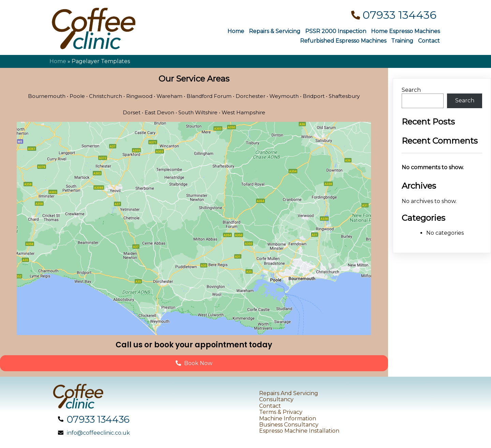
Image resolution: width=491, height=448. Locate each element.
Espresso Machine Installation (299, 431)
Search (411, 90)
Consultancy (276, 399)
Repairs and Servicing (289, 393)
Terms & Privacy (281, 412)
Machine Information (288, 418)
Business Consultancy (289, 425)
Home (58, 61)
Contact (270, 406)
